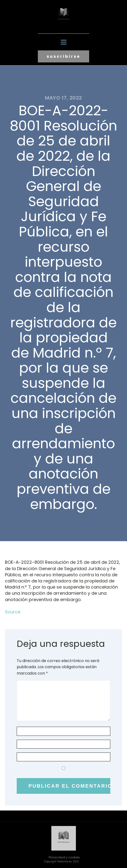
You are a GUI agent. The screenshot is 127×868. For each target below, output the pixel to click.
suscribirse (63, 56)
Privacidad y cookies (64, 857)
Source (13, 612)
